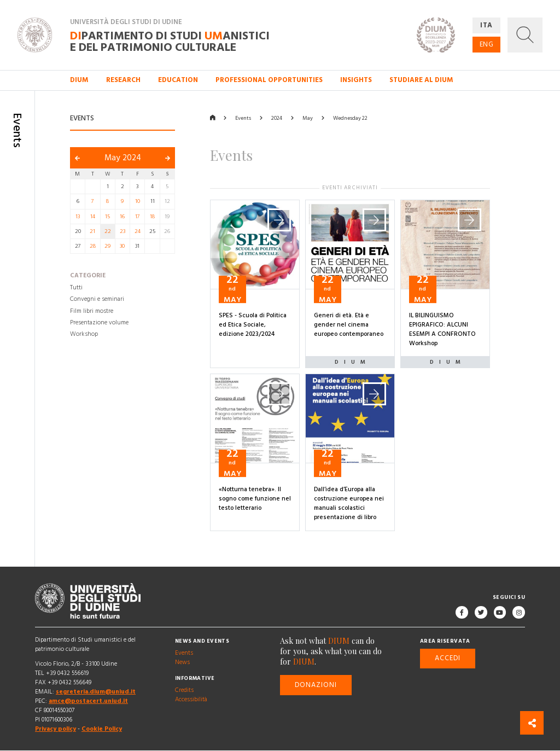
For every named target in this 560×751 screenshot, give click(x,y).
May (308, 118)
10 (138, 201)
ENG (487, 44)
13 (78, 217)
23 (122, 231)
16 (122, 217)
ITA (486, 25)
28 (93, 246)
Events (243, 118)
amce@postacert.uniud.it (88, 701)
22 (108, 231)
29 (107, 246)
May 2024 (123, 158)
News (182, 662)
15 (107, 217)
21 (92, 231)
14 (93, 217)
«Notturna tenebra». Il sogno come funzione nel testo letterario (255, 499)
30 (122, 246)
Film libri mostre (92, 311)
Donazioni (316, 685)
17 (138, 217)
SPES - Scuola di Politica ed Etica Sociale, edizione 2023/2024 (253, 325)
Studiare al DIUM (421, 80)
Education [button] (178, 80)
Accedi (448, 659)
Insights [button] (356, 80)
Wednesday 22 (350, 118)
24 (138, 231)
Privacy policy (56, 730)
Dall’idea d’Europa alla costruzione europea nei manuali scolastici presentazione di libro (349, 503)
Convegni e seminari (97, 300)
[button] (525, 35)
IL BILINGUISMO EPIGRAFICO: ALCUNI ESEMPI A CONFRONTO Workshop (442, 330)
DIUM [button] (79, 80)
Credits (184, 690)
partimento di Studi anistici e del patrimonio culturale (170, 41)
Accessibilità (191, 700)
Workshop (84, 334)
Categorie (88, 276)
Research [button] (123, 80)
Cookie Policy (102, 730)
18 (152, 217)
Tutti (76, 288)
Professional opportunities (269, 80)
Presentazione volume (99, 323)
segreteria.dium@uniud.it (96, 692)
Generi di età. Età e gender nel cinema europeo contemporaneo (349, 325)
